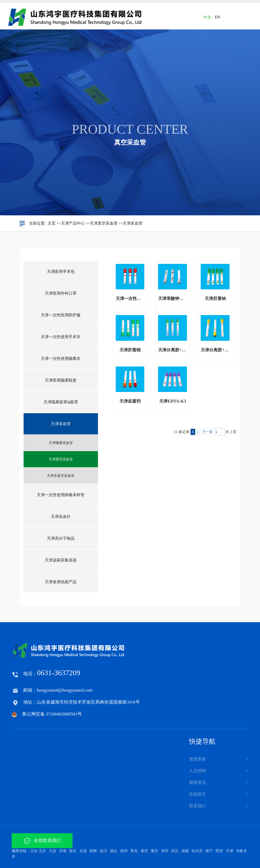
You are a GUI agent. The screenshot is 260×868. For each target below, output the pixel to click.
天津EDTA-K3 (172, 401)
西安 (219, 851)
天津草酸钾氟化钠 (172, 298)
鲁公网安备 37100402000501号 (52, 714)
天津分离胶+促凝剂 (215, 350)
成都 (185, 851)
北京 (42, 851)
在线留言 (198, 794)
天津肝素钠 (215, 298)
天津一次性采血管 (130, 298)
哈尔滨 (197, 851)
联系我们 (198, 806)
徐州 (124, 851)
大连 (52, 851)
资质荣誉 (198, 759)
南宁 (209, 851)
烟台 (114, 851)
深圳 (165, 851)
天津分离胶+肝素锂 (172, 350)
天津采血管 (133, 223)
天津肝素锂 (130, 350)
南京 (73, 851)
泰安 (144, 851)
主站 (34, 851)
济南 (63, 851)
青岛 (134, 851)
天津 (230, 851)
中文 (207, 17)
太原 (83, 851)
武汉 (175, 851)
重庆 (154, 851)
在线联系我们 (42, 841)
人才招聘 (198, 771)
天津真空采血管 (104, 223)
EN (218, 17)
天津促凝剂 (130, 401)
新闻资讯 (198, 782)
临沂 (104, 851)
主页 (52, 223)
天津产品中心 (73, 223)
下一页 (207, 432)
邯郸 (93, 851)
